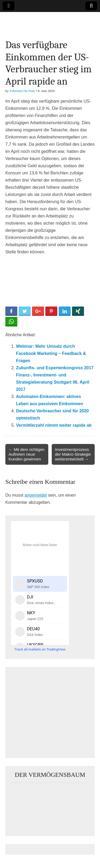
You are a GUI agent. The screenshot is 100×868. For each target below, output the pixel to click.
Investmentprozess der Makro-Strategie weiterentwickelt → (73, 454)
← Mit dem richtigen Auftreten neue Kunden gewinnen (27, 454)
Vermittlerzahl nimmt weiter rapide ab (54, 425)
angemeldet (36, 495)
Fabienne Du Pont (22, 91)
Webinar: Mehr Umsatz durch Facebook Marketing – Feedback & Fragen (51, 353)
